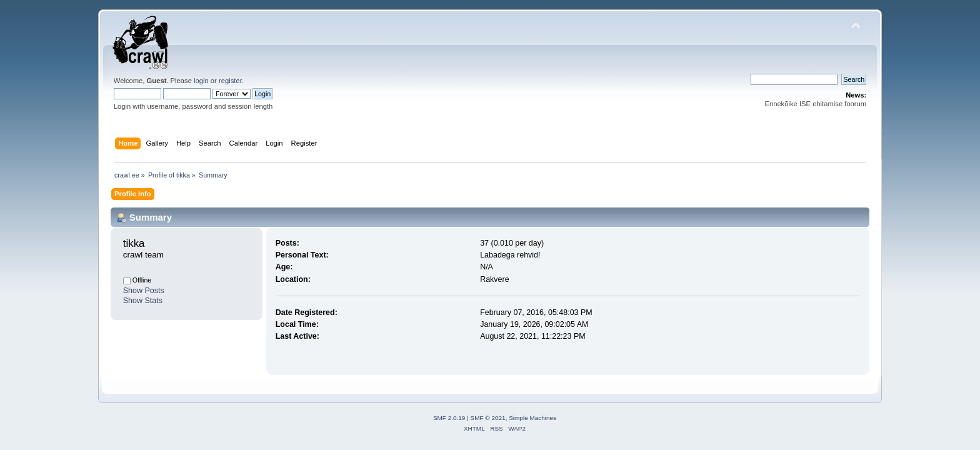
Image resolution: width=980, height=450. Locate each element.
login (201, 81)
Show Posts (144, 291)
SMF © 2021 (488, 418)
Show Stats (143, 301)
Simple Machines (532, 418)
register (230, 81)
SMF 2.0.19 (449, 418)
